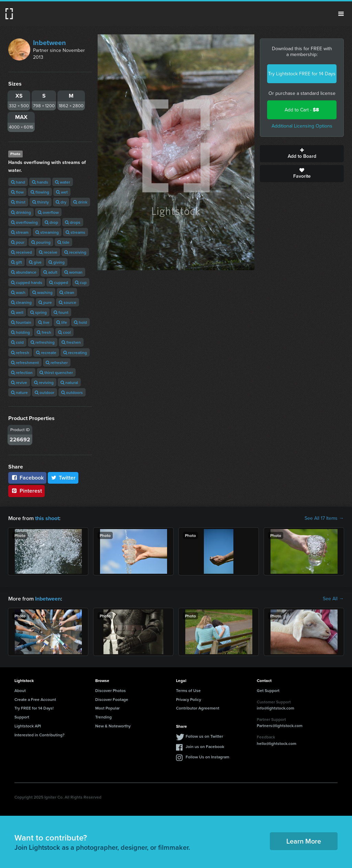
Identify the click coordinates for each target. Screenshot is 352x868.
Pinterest (26, 491)
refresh (20, 353)
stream (20, 232)
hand (18, 182)
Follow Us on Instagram (207, 757)
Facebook (27, 478)
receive (48, 252)
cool (64, 332)
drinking (21, 212)
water (63, 182)
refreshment (25, 362)
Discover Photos (111, 690)
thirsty (41, 202)
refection (22, 372)
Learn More (304, 841)
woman (73, 272)
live (44, 322)
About (20, 690)
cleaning (21, 302)
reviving (44, 382)
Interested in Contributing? (40, 735)
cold (17, 342)
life (62, 322)
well (17, 312)
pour (18, 242)
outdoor (45, 392)
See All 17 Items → (324, 518)
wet (62, 192)
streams (75, 232)
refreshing (43, 342)
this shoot (47, 518)
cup (81, 282)
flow (17, 192)
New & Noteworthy (113, 726)
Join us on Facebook (205, 746)
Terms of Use (188, 690)
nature (19, 392)
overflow (48, 212)
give (35, 262)
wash (18, 292)
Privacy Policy (189, 699)
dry (61, 202)
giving (57, 262)
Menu (341, 14)
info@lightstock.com (276, 708)
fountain (21, 322)
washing (42, 292)
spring (38, 312)
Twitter (63, 478)
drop (51, 222)
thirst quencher (56, 372)
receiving (75, 252)
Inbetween (49, 43)
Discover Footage (112, 699)
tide (63, 242)
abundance (24, 272)
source (68, 302)
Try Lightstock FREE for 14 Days (302, 74)
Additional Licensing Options (302, 126)
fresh (44, 332)
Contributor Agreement (198, 708)
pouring (41, 242)
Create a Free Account (35, 699)
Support (22, 717)
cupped (59, 282)
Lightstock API (28, 726)
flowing (40, 192)
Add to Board (302, 154)
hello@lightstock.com (277, 743)
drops (73, 222)
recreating (75, 353)
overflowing (24, 222)
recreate (46, 353)
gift (16, 262)
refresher (57, 362)
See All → (333, 599)
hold (80, 322)
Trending (103, 717)
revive (19, 382)
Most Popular (107, 708)
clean (67, 292)
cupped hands (27, 282)
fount (61, 312)
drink (80, 202)
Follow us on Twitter (204, 736)
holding (20, 332)
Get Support (268, 690)
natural (69, 382)
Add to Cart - (302, 110)
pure (45, 302)
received (21, 252)
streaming (47, 232)
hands (40, 182)
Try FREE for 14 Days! (34, 708)
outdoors (72, 392)
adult (50, 272)
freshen (71, 342)
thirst (18, 202)
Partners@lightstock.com (280, 726)
